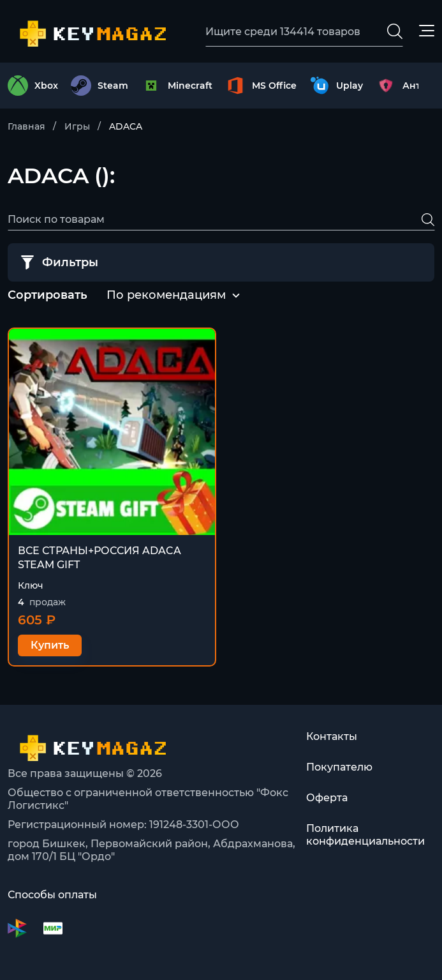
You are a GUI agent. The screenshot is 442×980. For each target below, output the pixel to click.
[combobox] (166, 296)
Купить (50, 645)
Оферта (327, 798)
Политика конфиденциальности (365, 835)
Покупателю (339, 767)
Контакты (332, 736)
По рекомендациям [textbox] (166, 295)
